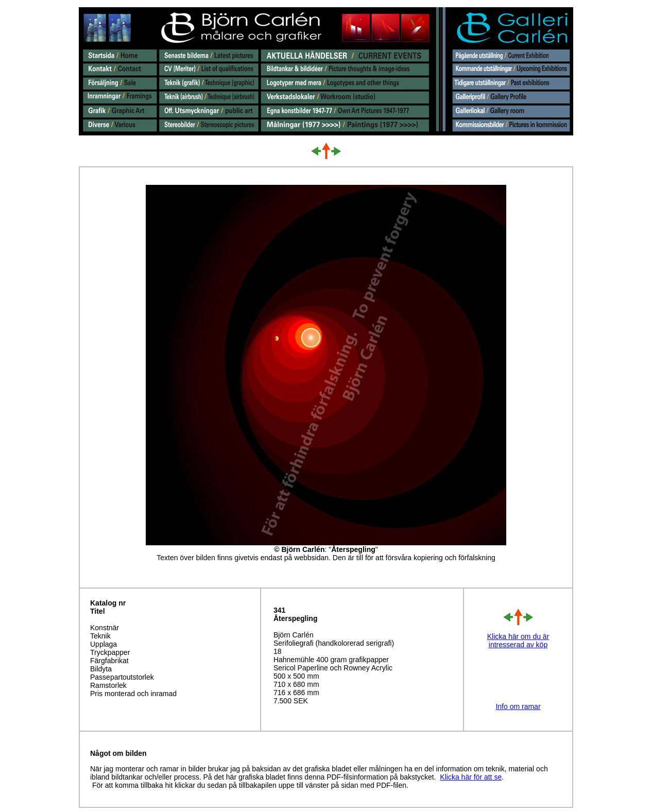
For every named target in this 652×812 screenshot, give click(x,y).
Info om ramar (518, 706)
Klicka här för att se (471, 777)
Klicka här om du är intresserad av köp (518, 641)
